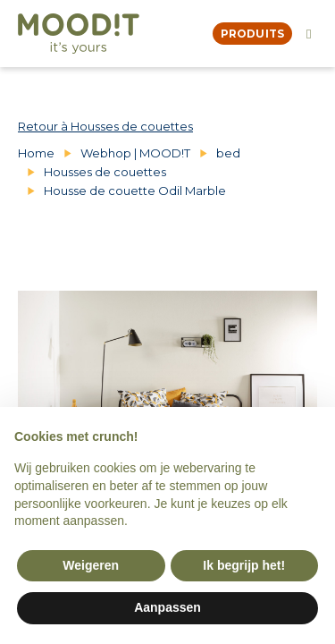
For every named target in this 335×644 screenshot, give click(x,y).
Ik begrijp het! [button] (244, 565)
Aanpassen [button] (167, 607)
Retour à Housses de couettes (105, 126)
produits (252, 34)
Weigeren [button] (91, 565)
